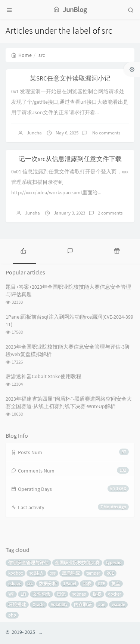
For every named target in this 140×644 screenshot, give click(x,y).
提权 (97, 594)
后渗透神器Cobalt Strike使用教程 (43, 376)
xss (53, 573)
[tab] (23, 250)
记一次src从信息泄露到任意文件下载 (70, 159)
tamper (93, 573)
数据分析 (48, 584)
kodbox (15, 573)
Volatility (59, 604)
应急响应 (71, 573)
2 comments (110, 213)
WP (11, 594)
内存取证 (83, 604)
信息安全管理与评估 (28, 563)
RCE (110, 573)
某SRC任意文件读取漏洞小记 (70, 78)
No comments (106, 133)
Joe (102, 604)
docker (114, 594)
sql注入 (36, 573)
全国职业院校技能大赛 (77, 563)
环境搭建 (17, 604)
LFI (23, 594)
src (30, 584)
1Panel (70, 584)
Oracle (38, 604)
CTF (101, 584)
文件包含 (41, 594)
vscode (118, 604)
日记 (61, 594)
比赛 (87, 584)
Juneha (34, 133)
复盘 (116, 584)
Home (21, 55)
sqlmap (79, 594)
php (12, 615)
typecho (114, 563)
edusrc (15, 584)
